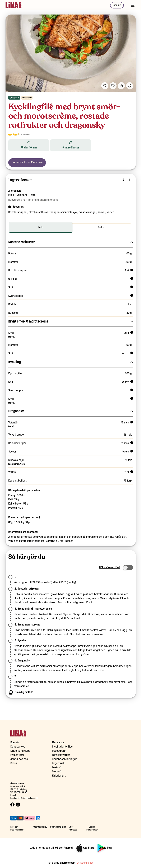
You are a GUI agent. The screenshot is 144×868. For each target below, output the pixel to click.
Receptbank (59, 751)
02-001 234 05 (20, 792)
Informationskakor (58, 827)
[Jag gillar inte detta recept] (113, 86)
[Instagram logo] (18, 805)
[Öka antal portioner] (130, 180)
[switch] (128, 568)
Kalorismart (59, 776)
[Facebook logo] (12, 805)
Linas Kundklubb (20, 751)
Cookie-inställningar (92, 828)
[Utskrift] (130, 86)
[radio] (41, 227)
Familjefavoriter (61, 755)
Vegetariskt (59, 763)
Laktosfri (57, 767)
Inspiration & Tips (62, 747)
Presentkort (17, 755)
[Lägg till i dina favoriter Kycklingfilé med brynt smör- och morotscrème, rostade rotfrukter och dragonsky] (105, 86)
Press (14, 763)
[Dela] (121, 86)
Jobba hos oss (19, 759)
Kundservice (18, 747)
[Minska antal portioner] (117, 180)
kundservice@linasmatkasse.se (24, 798)
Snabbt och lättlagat (64, 759)
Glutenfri (57, 772)
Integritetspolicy (40, 827)
